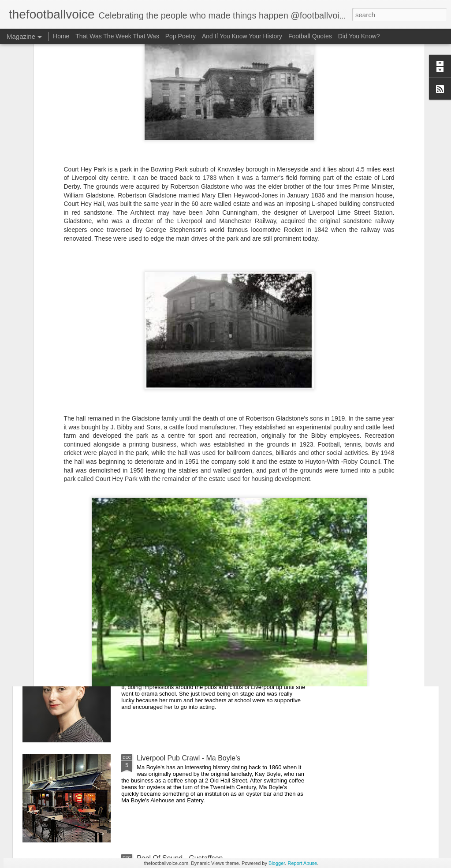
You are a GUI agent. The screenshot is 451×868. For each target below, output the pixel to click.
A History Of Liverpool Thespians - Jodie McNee (212, 658)
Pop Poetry (181, 36)
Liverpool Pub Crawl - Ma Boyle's (188, 758)
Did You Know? (359, 36)
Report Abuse (302, 863)
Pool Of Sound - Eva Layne (179, 558)
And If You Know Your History (242, 36)
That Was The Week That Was (117, 36)
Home (61, 36)
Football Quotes (310, 36)
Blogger (277, 863)
